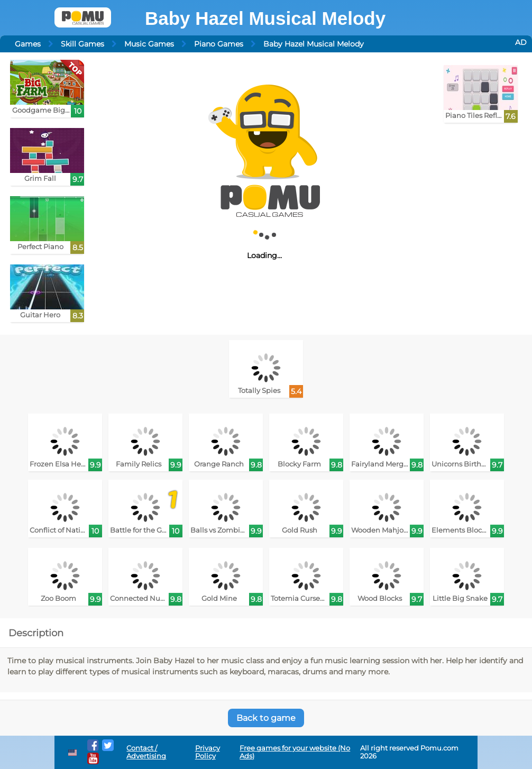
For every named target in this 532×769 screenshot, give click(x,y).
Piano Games (219, 44)
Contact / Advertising (146, 752)
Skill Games (82, 44)
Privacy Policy (208, 752)
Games (28, 44)
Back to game (266, 718)
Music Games (149, 44)
